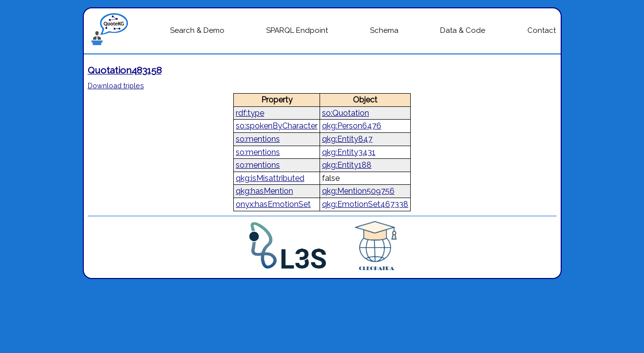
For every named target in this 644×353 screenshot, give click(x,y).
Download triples (116, 86)
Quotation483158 (125, 70)
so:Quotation (346, 113)
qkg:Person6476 (352, 126)
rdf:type (250, 113)
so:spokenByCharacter (277, 126)
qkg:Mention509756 (358, 191)
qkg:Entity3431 (349, 152)
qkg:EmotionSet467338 (365, 204)
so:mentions (258, 139)
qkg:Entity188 (347, 165)
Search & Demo (197, 30)
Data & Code (463, 30)
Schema (384, 30)
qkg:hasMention (264, 191)
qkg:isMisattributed (270, 178)
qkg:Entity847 (347, 139)
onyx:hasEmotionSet (273, 204)
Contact (542, 30)
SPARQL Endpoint (297, 30)
